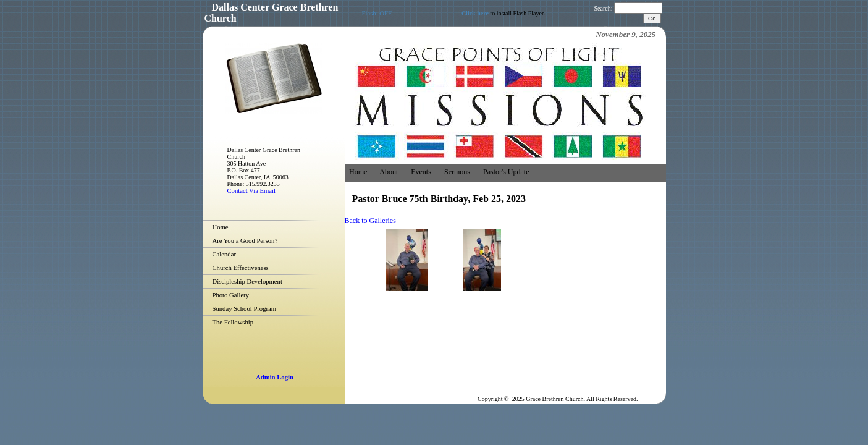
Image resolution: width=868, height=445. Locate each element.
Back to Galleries (370, 221)
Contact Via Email (251, 191)
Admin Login (275, 377)
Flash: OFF (377, 13)
